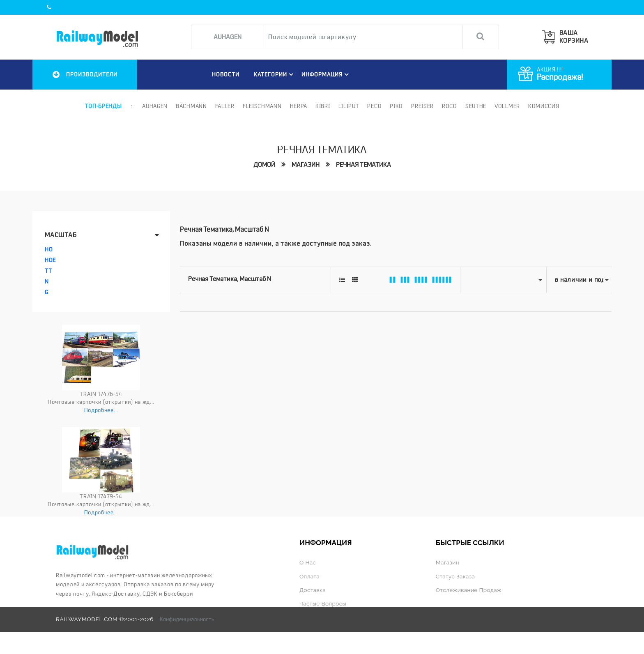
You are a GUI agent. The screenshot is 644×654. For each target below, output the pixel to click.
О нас (308, 562)
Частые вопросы (323, 603)
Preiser (422, 106)
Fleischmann (262, 106)
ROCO (450, 106)
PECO (374, 106)
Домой (264, 165)
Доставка (313, 590)
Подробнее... (101, 410)
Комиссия (544, 106)
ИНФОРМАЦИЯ (326, 74)
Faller (225, 106)
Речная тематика (363, 165)
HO (49, 249)
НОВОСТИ (226, 74)
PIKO (396, 106)
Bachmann (191, 106)
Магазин (306, 165)
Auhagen (155, 106)
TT (48, 271)
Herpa (299, 106)
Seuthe (476, 106)
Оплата (309, 576)
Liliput (349, 106)
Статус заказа (455, 576)
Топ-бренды (103, 106)
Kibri (323, 106)
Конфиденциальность (187, 619)
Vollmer (507, 106)
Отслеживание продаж (469, 590)
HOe (50, 260)
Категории (275, 74)
